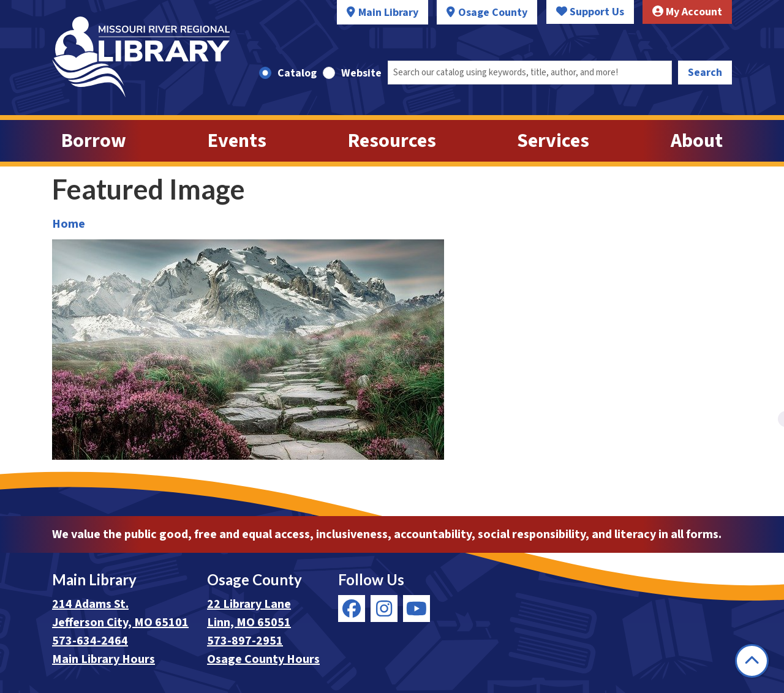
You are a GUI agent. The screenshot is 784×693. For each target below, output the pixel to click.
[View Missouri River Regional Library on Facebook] (352, 609)
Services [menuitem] (553, 141)
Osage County (493, 13)
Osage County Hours (263, 659)
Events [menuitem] (237, 141)
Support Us (590, 12)
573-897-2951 (245, 641)
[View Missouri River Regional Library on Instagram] (384, 609)
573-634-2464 (90, 641)
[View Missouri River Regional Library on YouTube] (417, 609)
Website (361, 73)
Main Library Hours (104, 659)
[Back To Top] (752, 661)
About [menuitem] (697, 141)
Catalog (297, 73)
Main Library (388, 13)
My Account (687, 12)
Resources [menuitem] (392, 141)
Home (69, 224)
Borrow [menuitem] (94, 141)
